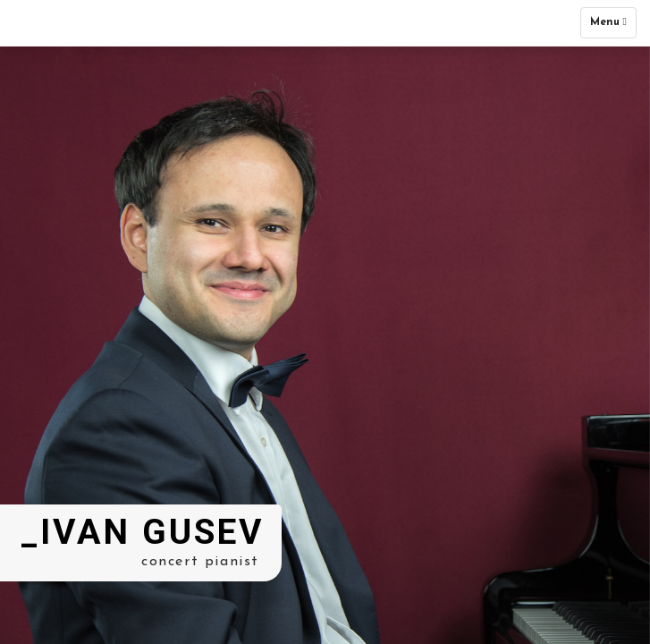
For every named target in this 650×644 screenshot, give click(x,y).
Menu (613, 26)
